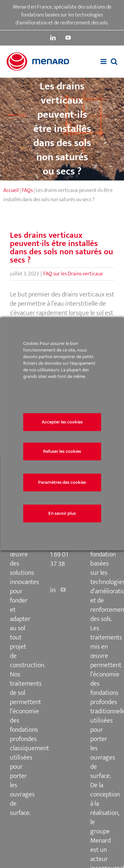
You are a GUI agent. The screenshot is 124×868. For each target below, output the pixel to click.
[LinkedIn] (53, 590)
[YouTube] (63, 590)
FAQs (27, 190)
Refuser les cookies (62, 451)
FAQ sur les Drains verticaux (73, 274)
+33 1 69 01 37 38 (61, 555)
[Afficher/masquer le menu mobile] (104, 62)
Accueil (11, 190)
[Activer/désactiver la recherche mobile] (114, 62)
